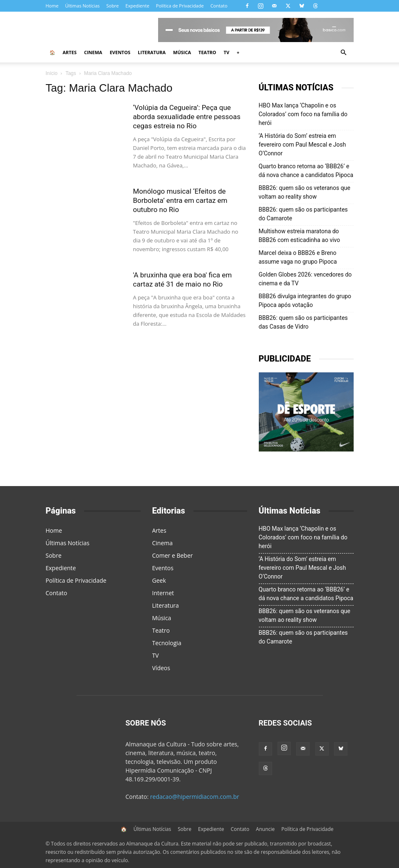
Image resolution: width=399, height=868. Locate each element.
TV (227, 52)
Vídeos (161, 668)
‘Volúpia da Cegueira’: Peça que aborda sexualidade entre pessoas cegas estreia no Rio (187, 117)
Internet (163, 593)
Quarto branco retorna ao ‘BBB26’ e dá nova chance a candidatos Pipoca (306, 171)
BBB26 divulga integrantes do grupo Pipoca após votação (305, 301)
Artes (70, 52)
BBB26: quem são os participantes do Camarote (303, 214)
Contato (219, 6)
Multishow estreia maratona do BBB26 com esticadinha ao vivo (300, 236)
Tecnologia (167, 643)
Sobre (112, 6)
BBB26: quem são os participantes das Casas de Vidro (303, 322)
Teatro (207, 52)
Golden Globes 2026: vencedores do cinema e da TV (305, 279)
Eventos (120, 52)
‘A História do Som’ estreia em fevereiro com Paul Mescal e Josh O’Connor (302, 145)
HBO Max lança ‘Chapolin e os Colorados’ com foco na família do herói (303, 114)
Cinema (93, 52)
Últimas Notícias (83, 6)
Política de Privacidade (180, 6)
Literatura (152, 52)
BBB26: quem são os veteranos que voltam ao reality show (305, 192)
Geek (159, 580)
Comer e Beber (173, 555)
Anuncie (265, 829)
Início (52, 73)
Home (52, 6)
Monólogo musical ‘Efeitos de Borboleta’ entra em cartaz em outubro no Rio (180, 200)
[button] (344, 53)
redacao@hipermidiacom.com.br (195, 797)
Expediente (138, 6)
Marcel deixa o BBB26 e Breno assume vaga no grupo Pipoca (298, 257)
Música (182, 52)
